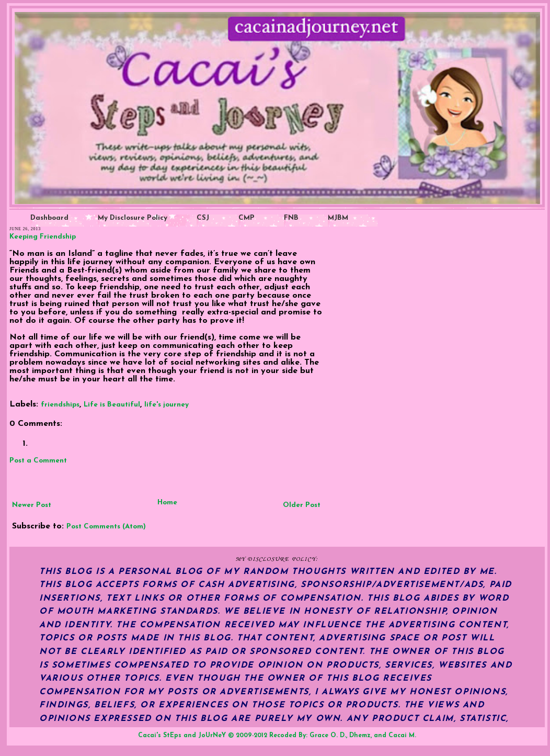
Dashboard (49, 218)
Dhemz (360, 736)
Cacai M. (402, 736)
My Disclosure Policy (133, 218)
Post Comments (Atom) (106, 527)
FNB (291, 218)
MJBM (338, 218)
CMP (247, 218)
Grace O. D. (328, 736)
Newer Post (32, 505)
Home (167, 503)
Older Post (302, 505)
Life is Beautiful (112, 405)
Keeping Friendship (43, 237)
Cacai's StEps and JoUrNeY (182, 736)
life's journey (167, 405)
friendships (60, 405)
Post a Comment (38, 461)
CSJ (203, 218)
